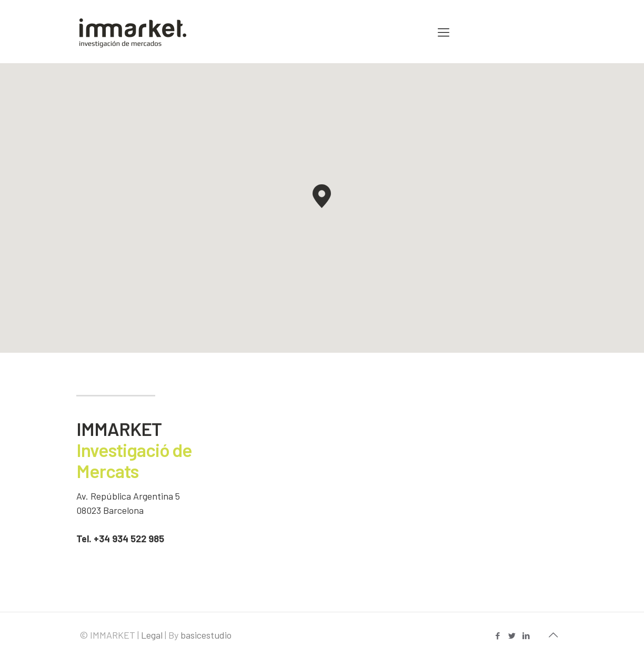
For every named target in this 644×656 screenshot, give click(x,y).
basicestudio (206, 635)
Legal (152, 635)
